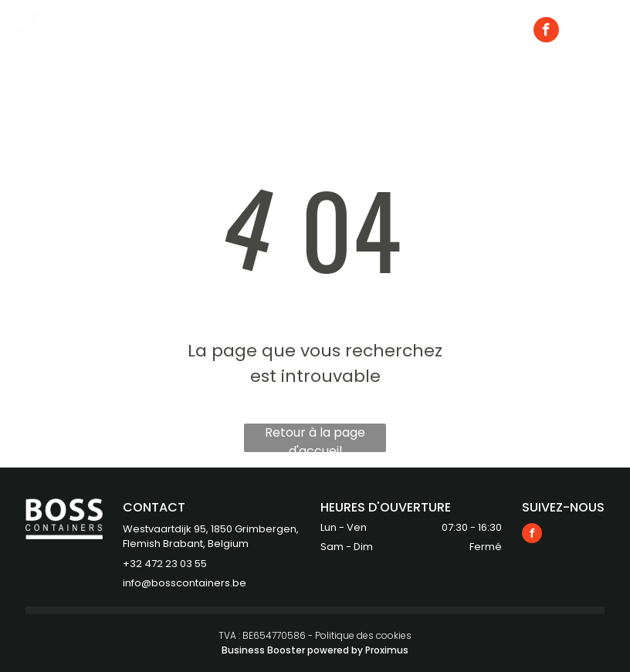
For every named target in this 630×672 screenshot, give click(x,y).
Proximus (387, 650)
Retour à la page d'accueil (315, 438)
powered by (335, 650)
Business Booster (263, 650)
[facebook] (546, 32)
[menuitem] (219, 30)
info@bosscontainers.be (185, 583)
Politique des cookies (363, 635)
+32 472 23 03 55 (165, 564)
